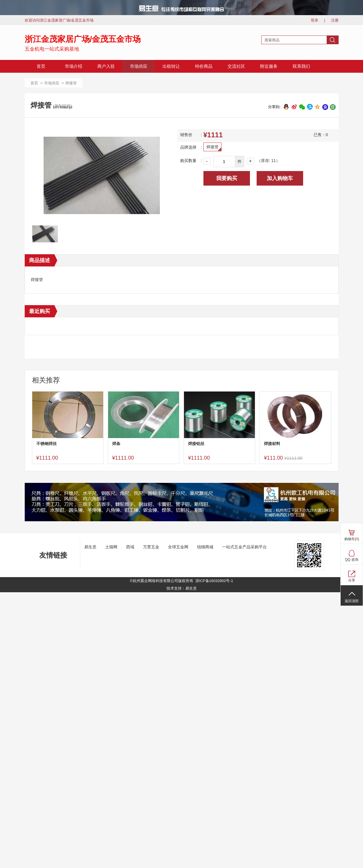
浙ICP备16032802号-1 (214, 581)
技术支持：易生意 (182, 588)
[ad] (182, 520)
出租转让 (171, 66)
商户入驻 (106, 66)
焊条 (116, 444)
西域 (130, 547)
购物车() (352, 539)
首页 (41, 66)
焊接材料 (272, 444)
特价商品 (204, 66)
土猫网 (111, 547)
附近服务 (269, 66)
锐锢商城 (205, 547)
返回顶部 (352, 601)
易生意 (90, 547)
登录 (314, 20)
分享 (352, 580)
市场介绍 (74, 66)
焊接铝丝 (196, 444)
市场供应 (139, 66)
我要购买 (227, 178)
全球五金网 (178, 547)
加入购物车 (280, 178)
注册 (335, 20)
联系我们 (301, 66)
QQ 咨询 (352, 560)
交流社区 (236, 66)
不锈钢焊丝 (47, 444)
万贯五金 (151, 547)
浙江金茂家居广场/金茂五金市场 (83, 39)
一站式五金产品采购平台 (244, 547)
